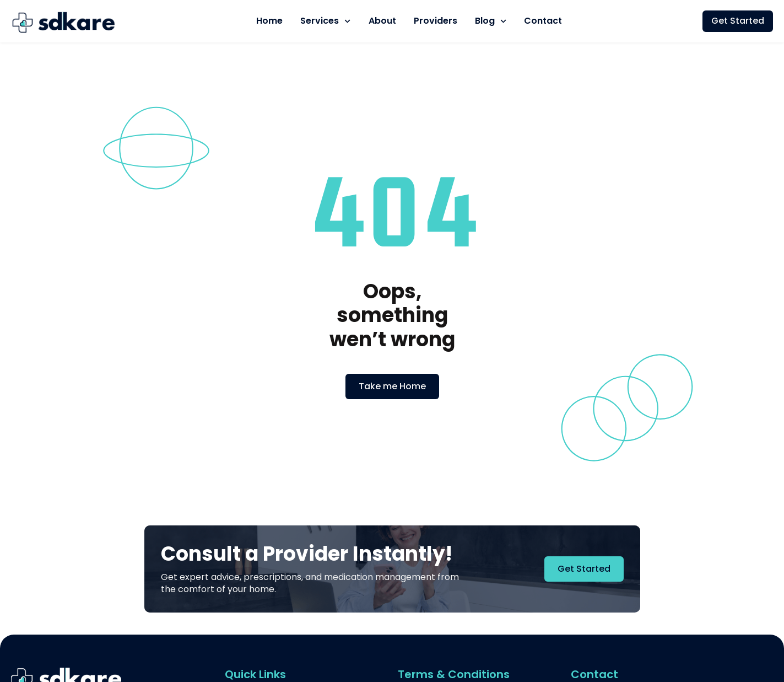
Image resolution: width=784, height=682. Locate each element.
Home (269, 21)
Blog (491, 21)
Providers (436, 21)
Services (325, 21)
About (382, 21)
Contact (543, 21)
